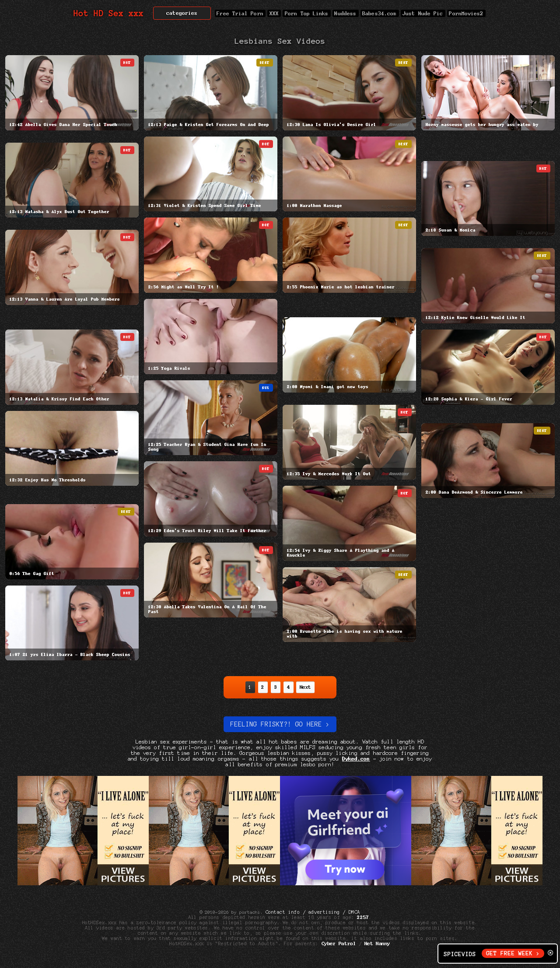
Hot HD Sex (109, 13)
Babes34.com (380, 13)
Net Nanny (377, 943)
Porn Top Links (306, 13)
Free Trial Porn (240, 13)
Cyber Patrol (339, 943)
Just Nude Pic (423, 13)
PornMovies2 (466, 13)
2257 (363, 917)
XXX (274, 13)
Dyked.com (356, 759)
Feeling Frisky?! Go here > (280, 724)
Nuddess (346, 13)
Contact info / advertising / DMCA (313, 912)
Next (305, 687)
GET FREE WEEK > (513, 953)
